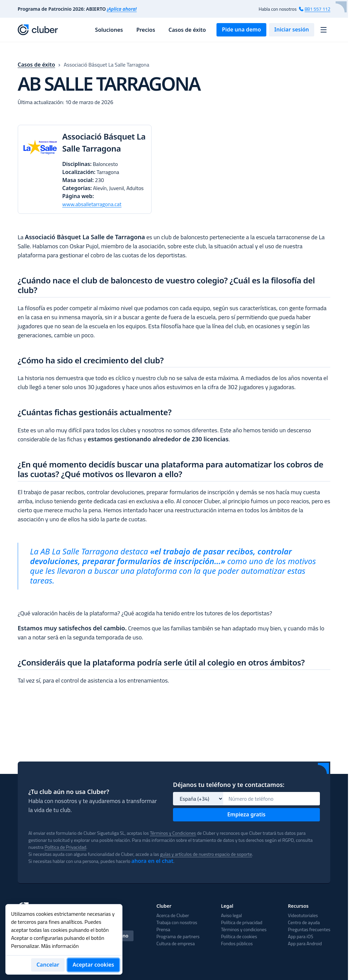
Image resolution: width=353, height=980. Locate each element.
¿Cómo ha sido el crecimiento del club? (91, 368)
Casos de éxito (187, 30)
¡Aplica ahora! (122, 9)
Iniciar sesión (292, 29)
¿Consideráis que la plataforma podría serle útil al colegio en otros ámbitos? (161, 679)
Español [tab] (32, 893)
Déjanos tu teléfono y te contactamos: (229, 742)
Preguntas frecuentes (184, 967)
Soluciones (109, 30)
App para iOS (175, 974)
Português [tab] (89, 893)
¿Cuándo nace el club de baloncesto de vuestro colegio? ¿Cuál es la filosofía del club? (166, 293)
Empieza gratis (246, 772)
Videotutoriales (177, 953)
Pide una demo (241, 29)
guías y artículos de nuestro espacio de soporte (229, 812)
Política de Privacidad (124, 805)
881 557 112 (317, 9)
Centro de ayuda (179, 960)
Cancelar (48, 965)
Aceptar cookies (93, 965)
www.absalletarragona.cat (95, 212)
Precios (146, 30)
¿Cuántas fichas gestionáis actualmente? (95, 429)
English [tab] (59, 893)
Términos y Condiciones (191, 790)
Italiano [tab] (120, 893)
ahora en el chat (166, 819)
